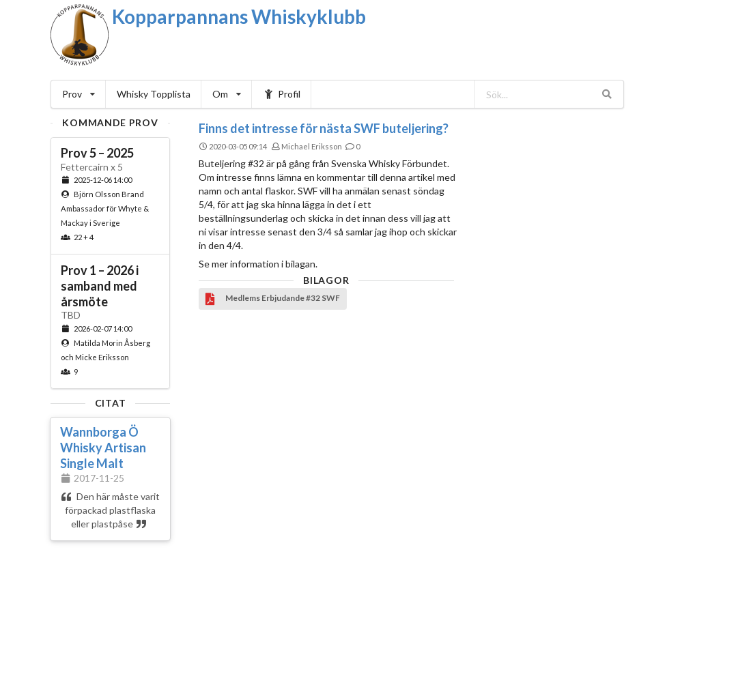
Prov (79, 94)
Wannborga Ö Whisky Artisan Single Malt (103, 448)
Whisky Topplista (154, 94)
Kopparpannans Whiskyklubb (239, 16)
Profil (282, 94)
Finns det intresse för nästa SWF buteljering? (324, 128)
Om (227, 94)
